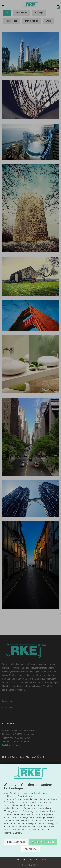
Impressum (20, 860)
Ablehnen (30, 849)
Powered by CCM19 (30, 865)
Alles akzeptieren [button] (43, 842)
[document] (31, 811)
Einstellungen (16, 842)
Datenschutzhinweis (37, 860)
